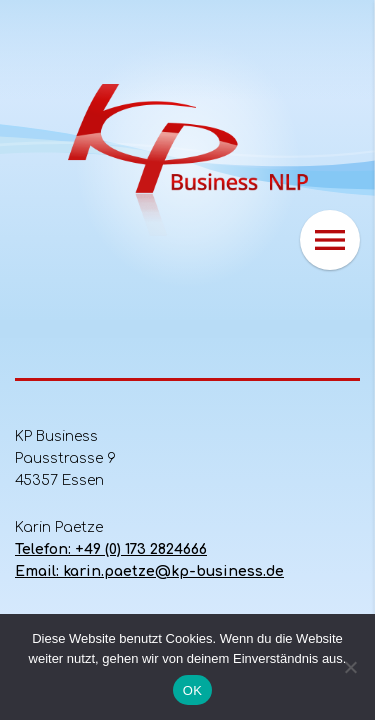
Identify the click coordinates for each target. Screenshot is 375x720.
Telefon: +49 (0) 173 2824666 (111, 549)
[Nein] (350, 667)
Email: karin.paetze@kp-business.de (149, 571)
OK (192, 690)
